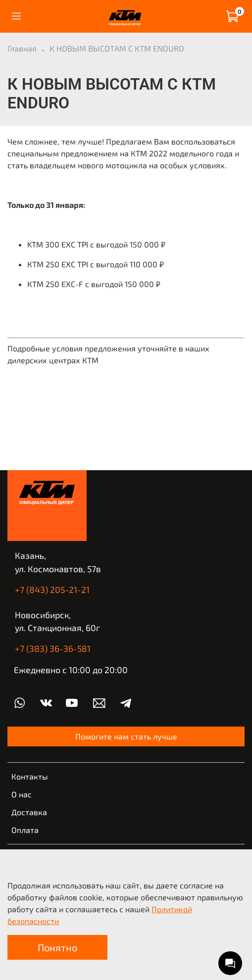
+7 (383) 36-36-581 (53, 648)
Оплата (25, 830)
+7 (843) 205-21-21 (52, 589)
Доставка (29, 812)
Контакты (30, 776)
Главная (22, 48)
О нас (22, 794)
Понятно (57, 947)
